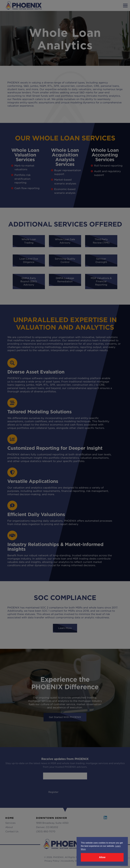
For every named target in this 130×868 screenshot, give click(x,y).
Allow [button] (102, 857)
